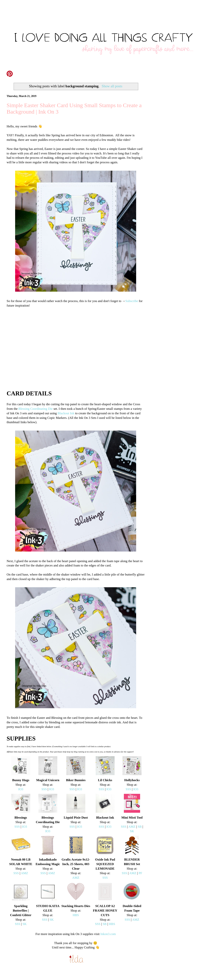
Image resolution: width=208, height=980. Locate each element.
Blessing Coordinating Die (35, 409)
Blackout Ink (66, 413)
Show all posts (112, 86)
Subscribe (132, 301)
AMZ (132, 827)
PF (140, 873)
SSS (44, 789)
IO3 (21, 789)
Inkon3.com (108, 934)
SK (132, 831)
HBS (76, 915)
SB (140, 827)
